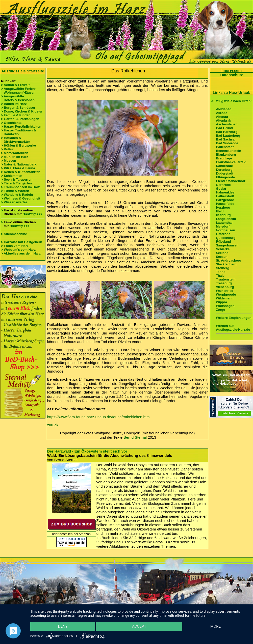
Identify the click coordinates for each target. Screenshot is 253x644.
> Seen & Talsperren (17, 179)
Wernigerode (226, 295)
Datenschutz (231, 75)
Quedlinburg (226, 238)
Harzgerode (225, 200)
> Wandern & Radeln (17, 195)
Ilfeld (220, 211)
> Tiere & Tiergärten (16, 183)
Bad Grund (224, 128)
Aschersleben (227, 124)
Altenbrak (223, 120)
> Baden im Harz (14, 104)
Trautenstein (226, 279)
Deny (63, 627)
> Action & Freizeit (15, 85)
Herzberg (223, 207)
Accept (139, 627)
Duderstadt (225, 173)
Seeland (222, 253)
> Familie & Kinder (15, 115)
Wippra (221, 302)
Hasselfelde (225, 204)
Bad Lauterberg (228, 136)
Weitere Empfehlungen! (234, 318)
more (216, 627)
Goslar (221, 189)
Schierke (223, 249)
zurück (53, 425)
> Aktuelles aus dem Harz (21, 253)
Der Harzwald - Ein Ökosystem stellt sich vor (87, 451)
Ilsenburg (223, 215)
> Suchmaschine (14, 234)
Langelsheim (226, 219)
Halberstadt (225, 196)
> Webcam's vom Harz (18, 250)
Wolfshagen (225, 306)
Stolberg (223, 268)
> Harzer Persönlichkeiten (21, 127)
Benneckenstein (229, 151)
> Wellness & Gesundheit (21, 198)
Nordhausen (225, 230)
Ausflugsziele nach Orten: (231, 101)
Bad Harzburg (227, 132)
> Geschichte (11, 123)
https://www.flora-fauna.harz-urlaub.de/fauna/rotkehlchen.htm (98, 417)
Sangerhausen (227, 245)
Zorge (220, 310)
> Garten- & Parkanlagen (20, 119)
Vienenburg (225, 287)
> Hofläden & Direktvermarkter (16, 140)
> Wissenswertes (14, 202)
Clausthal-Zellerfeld (231, 162)
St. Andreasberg (229, 260)
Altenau (222, 117)
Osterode (223, 234)
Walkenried (225, 291)
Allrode (222, 113)
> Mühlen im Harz (15, 157)
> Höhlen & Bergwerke (18, 145)
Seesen (222, 257)
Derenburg (224, 170)
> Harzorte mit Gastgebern (22, 242)
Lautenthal (224, 223)
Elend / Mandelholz (231, 181)
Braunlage (224, 158)
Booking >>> (32, 214)
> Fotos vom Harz (15, 246)
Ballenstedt (225, 147)
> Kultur (7, 149)
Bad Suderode (227, 143)
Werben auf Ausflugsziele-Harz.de (233, 328)
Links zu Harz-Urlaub (231, 92)
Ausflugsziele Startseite (23, 71)
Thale (220, 276)
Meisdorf (223, 226)
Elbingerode (225, 177)
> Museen (9, 161)
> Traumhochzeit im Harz (20, 187)
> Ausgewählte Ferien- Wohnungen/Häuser (19, 91)
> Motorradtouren (15, 153)
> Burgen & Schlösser (18, 108)
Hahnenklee (225, 192)
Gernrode (223, 185)
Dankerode (224, 166)
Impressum (232, 70)
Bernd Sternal (135, 437)
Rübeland (223, 242)
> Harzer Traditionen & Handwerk (18, 132)
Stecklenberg (226, 264)
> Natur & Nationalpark (19, 164)
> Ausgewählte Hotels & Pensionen (18, 98)
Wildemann (225, 298)
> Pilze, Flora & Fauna (18, 168)
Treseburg (224, 283)
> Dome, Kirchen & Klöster (22, 111)
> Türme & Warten (15, 191)
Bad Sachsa (225, 139)
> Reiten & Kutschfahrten (21, 172)
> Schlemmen (12, 176)
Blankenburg (226, 155)
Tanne (221, 272)
